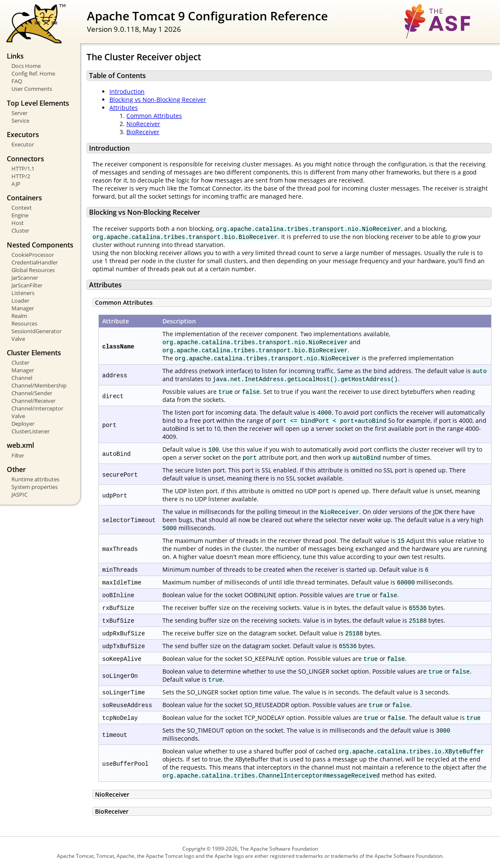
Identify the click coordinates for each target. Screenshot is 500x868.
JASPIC (20, 494)
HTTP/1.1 (23, 169)
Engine (20, 215)
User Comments (32, 89)
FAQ (17, 81)
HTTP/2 (21, 176)
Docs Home (26, 66)
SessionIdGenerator (36, 331)
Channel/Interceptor (37, 408)
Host (18, 223)
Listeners (23, 293)
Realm (19, 316)
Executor (23, 144)
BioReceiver (143, 132)
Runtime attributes (35, 479)
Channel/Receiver (34, 401)
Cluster (20, 230)
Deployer (23, 424)
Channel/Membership (39, 385)
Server (20, 113)
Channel (22, 378)
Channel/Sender (32, 393)
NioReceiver (143, 124)
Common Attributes (154, 116)
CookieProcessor (33, 255)
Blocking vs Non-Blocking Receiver (158, 100)
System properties (35, 487)
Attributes (124, 108)
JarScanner (25, 278)
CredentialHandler (35, 262)
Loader (20, 301)
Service (20, 121)
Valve (18, 339)
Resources (24, 323)
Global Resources (33, 270)
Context (22, 208)
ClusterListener (31, 431)
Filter (18, 455)
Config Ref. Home (33, 73)
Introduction (127, 91)
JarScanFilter (27, 285)
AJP (16, 184)
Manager (23, 308)
